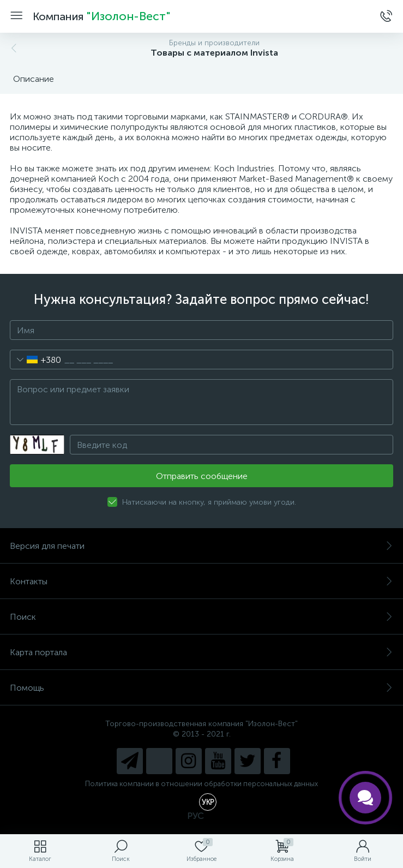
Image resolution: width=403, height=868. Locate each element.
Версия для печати (202, 546)
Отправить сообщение (202, 476)
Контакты (202, 581)
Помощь (202, 688)
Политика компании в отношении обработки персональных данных (202, 784)
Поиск (202, 617)
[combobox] (36, 360)
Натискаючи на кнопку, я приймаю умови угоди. (209, 502)
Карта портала (202, 652)
